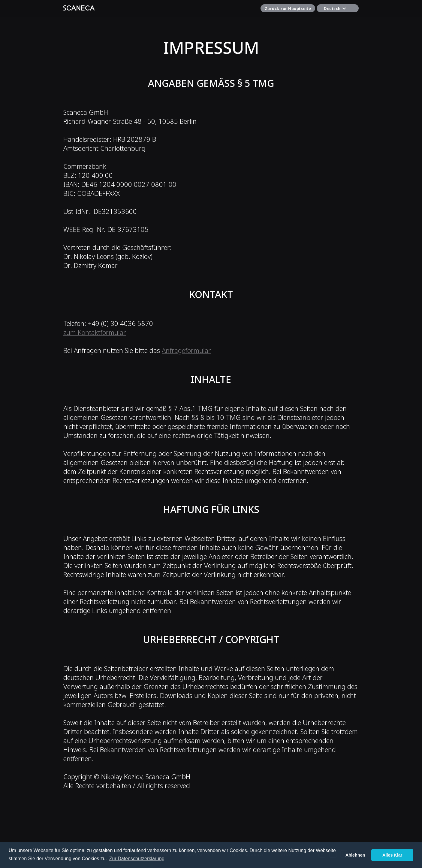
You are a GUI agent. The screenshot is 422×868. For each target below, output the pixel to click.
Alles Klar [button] (392, 855)
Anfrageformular (186, 350)
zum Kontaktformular (95, 332)
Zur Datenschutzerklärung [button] (137, 859)
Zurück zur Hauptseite (288, 8)
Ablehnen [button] (355, 855)
